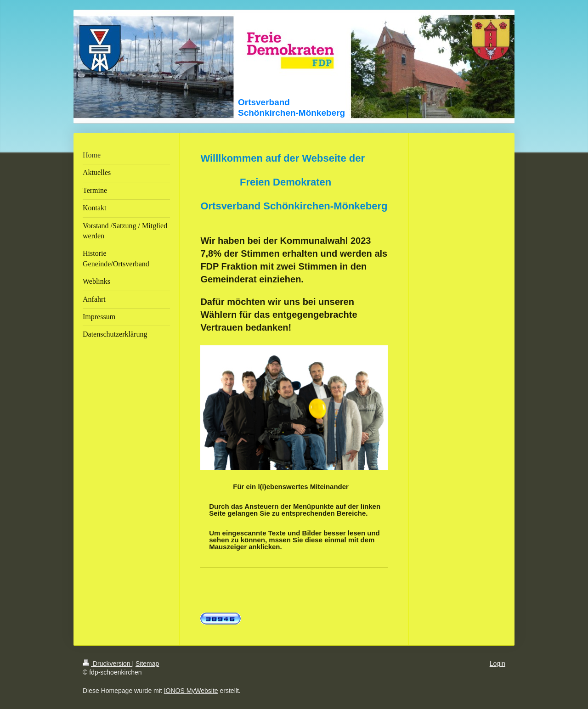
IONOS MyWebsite (191, 691)
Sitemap (147, 664)
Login (498, 664)
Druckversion (107, 664)
